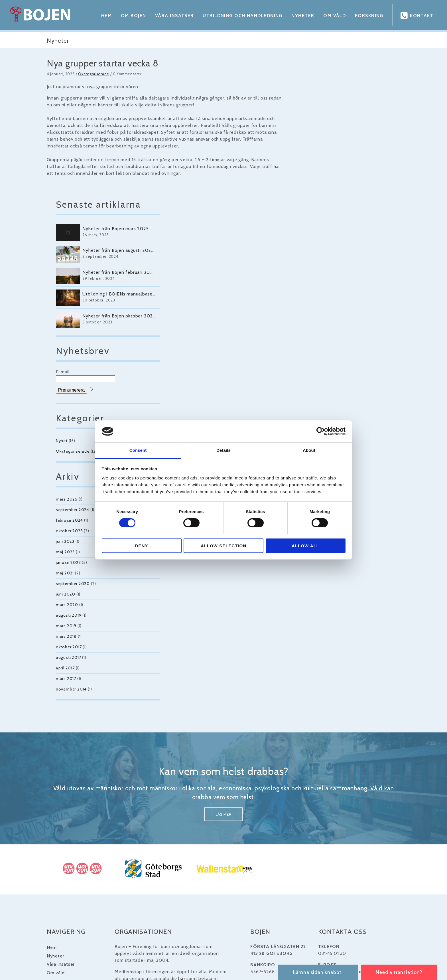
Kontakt (422, 16)
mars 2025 (319, 375)
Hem (104, 16)
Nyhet (314, 316)
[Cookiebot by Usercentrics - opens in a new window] (321, 431)
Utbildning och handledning (241, 16)
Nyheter (301, 16)
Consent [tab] (138, 450)
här (176, 855)
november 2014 (324, 565)
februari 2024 (322, 396)
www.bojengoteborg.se (348, 866)
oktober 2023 (322, 406)
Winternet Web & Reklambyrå (259, 959)
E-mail (315, 247)
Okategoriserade (85, 74)
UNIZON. (160, 887)
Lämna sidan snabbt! (316, 972)
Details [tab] (223, 450)
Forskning (368, 16)
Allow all (305, 546)
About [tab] (309, 450)
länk (327, 885)
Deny (142, 546)
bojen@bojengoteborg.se (350, 848)
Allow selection (223, 546)
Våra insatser (173, 16)
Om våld (333, 16)
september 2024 (325, 385)
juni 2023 (317, 417)
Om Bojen (132, 16)
